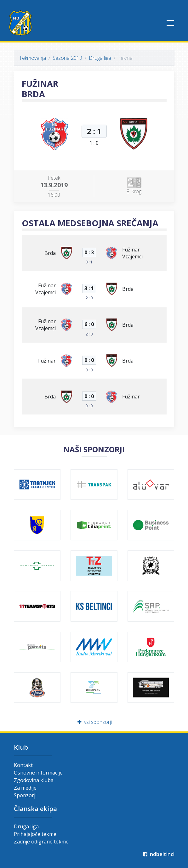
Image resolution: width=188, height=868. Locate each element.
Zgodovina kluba (34, 780)
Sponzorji (25, 795)
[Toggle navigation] (170, 23)
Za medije (25, 788)
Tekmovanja (33, 58)
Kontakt (23, 765)
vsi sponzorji (94, 722)
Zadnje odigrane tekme (41, 842)
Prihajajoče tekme (35, 834)
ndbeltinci (158, 854)
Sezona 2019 (67, 58)
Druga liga (100, 58)
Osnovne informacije (38, 773)
